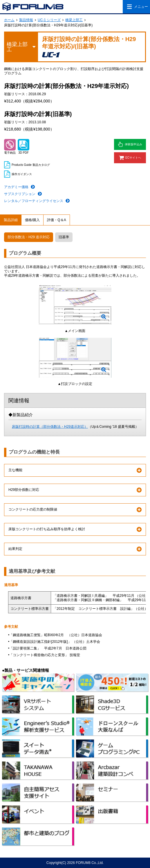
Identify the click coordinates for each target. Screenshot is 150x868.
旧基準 (64, 237)
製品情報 (26, 20)
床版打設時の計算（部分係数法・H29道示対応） (50, 427)
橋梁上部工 (74, 20)
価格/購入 (32, 220)
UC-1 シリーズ (49, 20)
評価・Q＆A (56, 220)
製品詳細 (11, 220)
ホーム (9, 20)
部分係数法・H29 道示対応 (29, 237)
